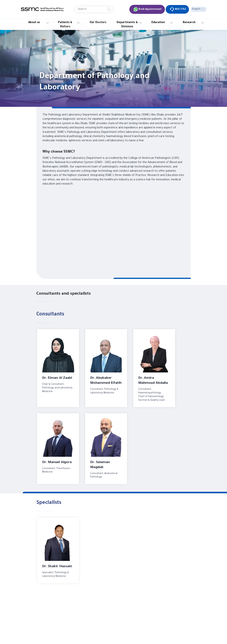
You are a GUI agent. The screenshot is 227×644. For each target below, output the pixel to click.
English (196, 9)
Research (189, 23)
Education (158, 23)
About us (34, 23)
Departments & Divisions (127, 25)
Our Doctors (98, 23)
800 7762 (178, 9)
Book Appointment (148, 9)
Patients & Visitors (65, 25)
